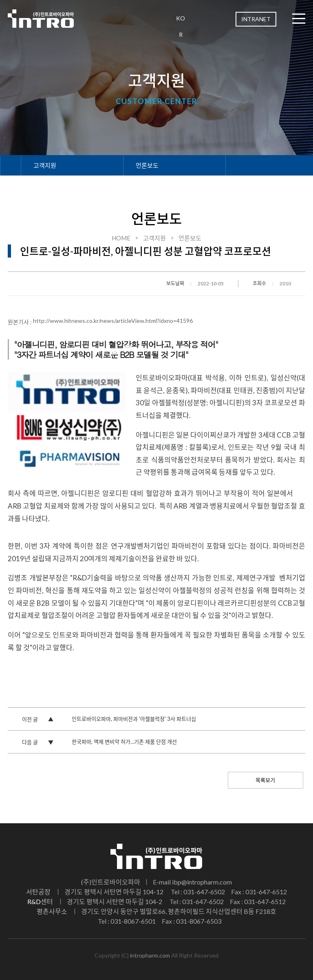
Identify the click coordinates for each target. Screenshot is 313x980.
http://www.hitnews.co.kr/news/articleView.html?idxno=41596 (113, 321)
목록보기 (265, 780)
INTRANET (256, 19)
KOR (181, 26)
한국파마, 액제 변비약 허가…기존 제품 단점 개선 (124, 742)
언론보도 (147, 165)
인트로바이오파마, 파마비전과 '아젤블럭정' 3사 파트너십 (134, 719)
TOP (295, 854)
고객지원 (45, 165)
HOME (121, 238)
